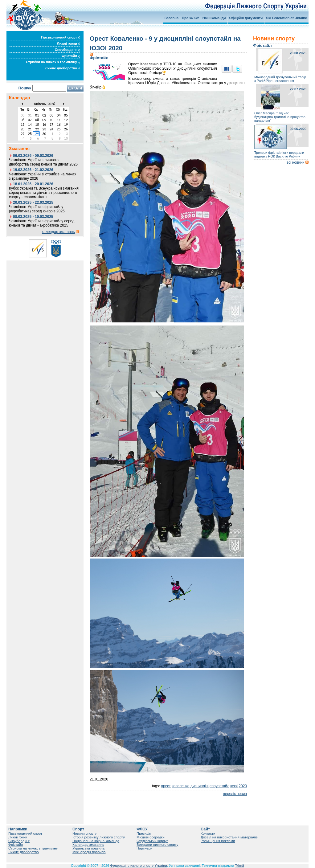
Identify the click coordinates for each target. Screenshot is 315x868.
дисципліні (200, 786)
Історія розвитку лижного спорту (99, 837)
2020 (243, 786)
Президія (144, 833)
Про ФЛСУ (190, 18)
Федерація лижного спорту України (139, 866)
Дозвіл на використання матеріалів (229, 837)
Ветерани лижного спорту (157, 845)
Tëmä (240, 866)
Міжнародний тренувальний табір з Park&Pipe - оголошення (280, 79)
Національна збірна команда (96, 841)
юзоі (234, 786)
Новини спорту (84, 833)
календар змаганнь (58, 232)
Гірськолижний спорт (60, 37)
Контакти (208, 833)
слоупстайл (219, 786)
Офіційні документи (246, 18)
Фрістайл (70, 56)
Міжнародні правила (89, 852)
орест (166, 786)
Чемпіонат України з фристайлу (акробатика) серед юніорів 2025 (37, 209)
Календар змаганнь (88, 845)
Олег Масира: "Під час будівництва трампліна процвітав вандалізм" (280, 117)
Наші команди (214, 18)
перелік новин (235, 794)
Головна (172, 18)
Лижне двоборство (62, 68)
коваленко (180, 786)
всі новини (296, 162)
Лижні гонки (68, 43)
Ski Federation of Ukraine (286, 18)
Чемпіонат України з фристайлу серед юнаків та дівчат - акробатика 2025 (42, 223)
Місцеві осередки (151, 837)
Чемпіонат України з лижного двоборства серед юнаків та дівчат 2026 (43, 162)
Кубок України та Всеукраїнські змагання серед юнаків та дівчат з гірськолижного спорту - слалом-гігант (44, 193)
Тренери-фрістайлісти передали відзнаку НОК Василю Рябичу (279, 154)
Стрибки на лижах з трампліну (53, 62)
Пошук (25, 88)
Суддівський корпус (152, 841)
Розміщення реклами (218, 841)
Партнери (144, 848)
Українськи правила (88, 848)
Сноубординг (67, 50)
